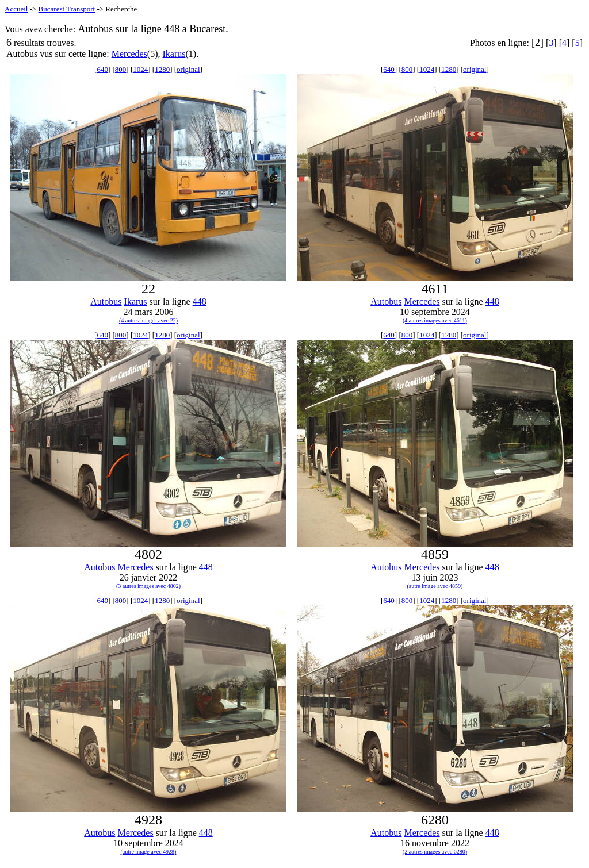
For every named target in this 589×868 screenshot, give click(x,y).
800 (121, 69)
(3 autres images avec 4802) (148, 586)
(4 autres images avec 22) (148, 320)
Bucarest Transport (67, 9)
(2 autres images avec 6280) (435, 852)
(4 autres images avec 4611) (435, 320)
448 (200, 302)
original (188, 69)
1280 (162, 69)
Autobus (106, 302)
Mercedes (129, 54)
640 (102, 69)
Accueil (16, 9)
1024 (140, 69)
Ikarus (174, 54)
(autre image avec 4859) (435, 586)
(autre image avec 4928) (149, 852)
